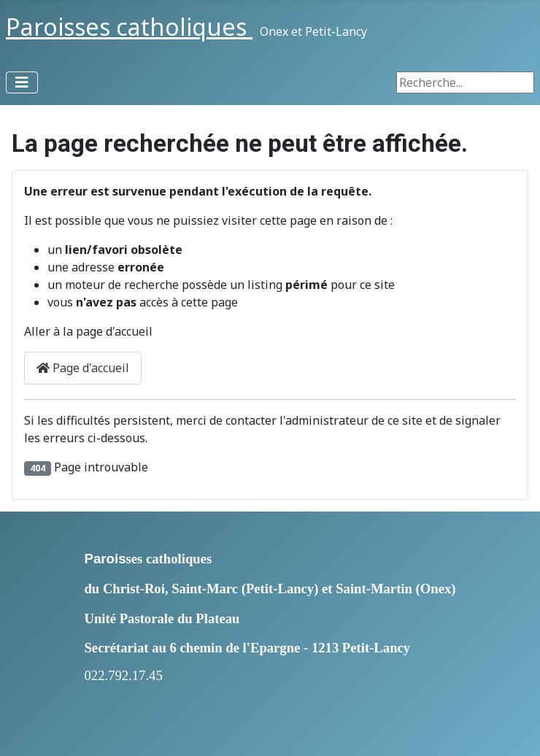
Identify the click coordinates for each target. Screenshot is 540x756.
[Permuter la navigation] (22, 82)
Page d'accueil (83, 368)
